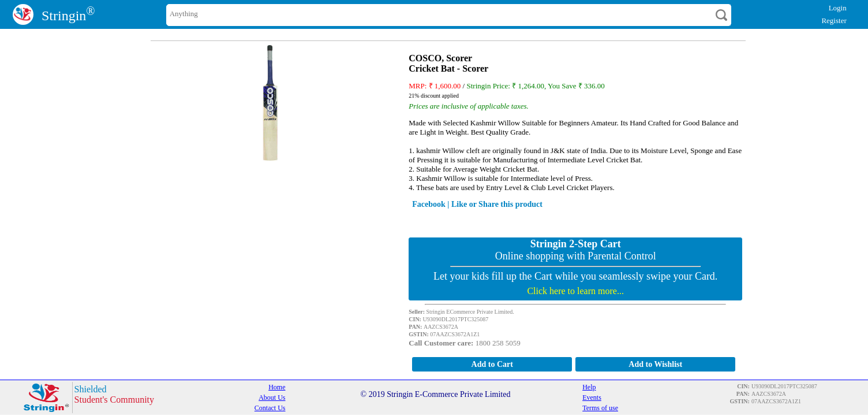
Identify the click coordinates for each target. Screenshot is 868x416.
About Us (272, 398)
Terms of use (600, 408)
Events (592, 398)
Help (589, 387)
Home (277, 387)
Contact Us (270, 408)
